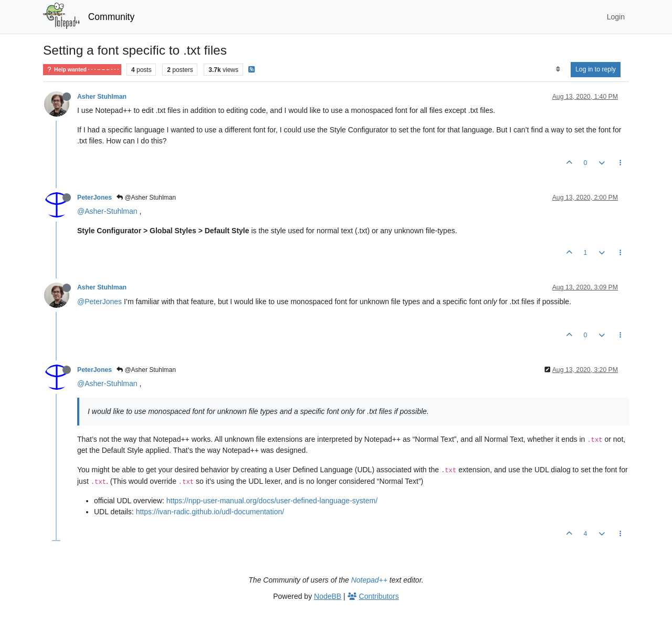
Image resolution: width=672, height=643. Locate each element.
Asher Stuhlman (102, 97)
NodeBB (328, 596)
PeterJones (94, 198)
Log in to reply (596, 69)
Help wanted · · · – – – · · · (82, 70)
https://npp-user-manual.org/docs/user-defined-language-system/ (272, 501)
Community (112, 17)
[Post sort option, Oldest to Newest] (558, 69)
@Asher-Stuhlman (107, 211)
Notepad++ (369, 580)
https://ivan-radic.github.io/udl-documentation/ (210, 512)
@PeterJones (99, 302)
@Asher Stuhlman (146, 198)
